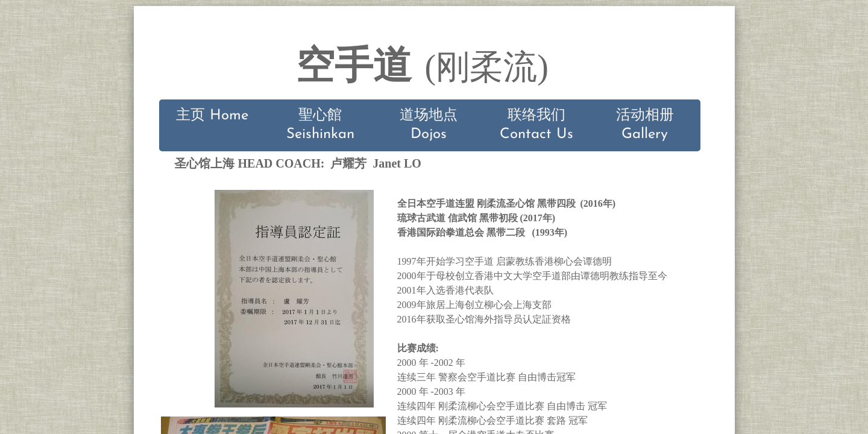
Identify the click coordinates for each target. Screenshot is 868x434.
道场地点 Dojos (429, 125)
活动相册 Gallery (645, 125)
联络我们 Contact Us (536, 125)
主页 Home (212, 116)
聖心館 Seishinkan (320, 125)
